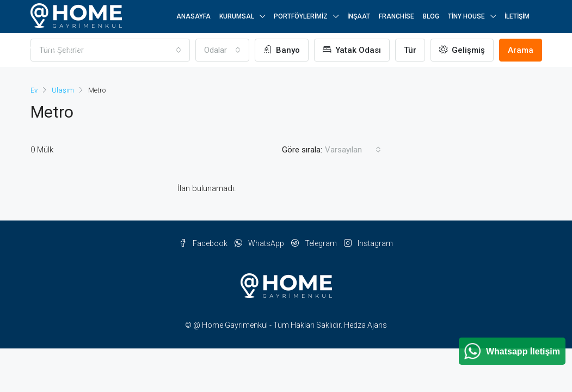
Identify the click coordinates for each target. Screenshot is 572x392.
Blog (431, 16)
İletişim (517, 16)
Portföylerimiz (301, 16)
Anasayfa (193, 16)
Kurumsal (237, 16)
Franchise (396, 16)
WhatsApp (260, 243)
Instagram (368, 243)
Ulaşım (63, 90)
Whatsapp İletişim (523, 351)
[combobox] (353, 150)
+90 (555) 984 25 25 (67, 48)
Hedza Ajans (365, 325)
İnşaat (359, 16)
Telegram (315, 243)
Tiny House (466, 16)
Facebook (204, 243)
